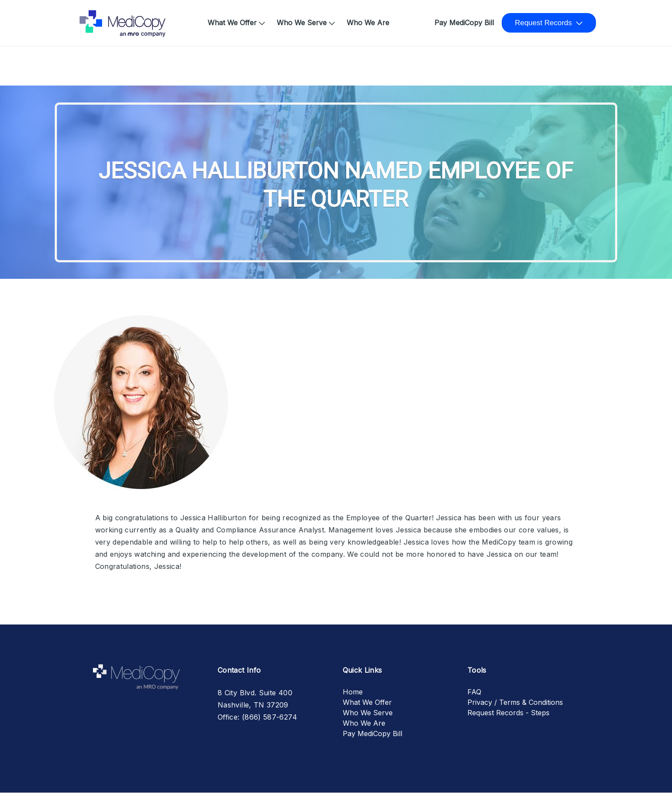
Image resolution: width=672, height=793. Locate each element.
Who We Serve (302, 23)
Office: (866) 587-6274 (257, 717)
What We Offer (232, 23)
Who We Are (368, 23)
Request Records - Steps (508, 713)
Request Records (543, 23)
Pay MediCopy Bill (464, 23)
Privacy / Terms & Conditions (515, 702)
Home (93, 18)
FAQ (474, 692)
